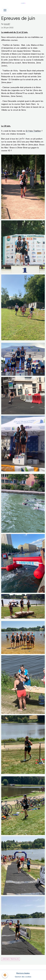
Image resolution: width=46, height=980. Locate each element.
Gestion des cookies (23, 977)
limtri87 (7, 24)
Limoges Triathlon (11, 959)
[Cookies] (5, 975)
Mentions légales (23, 973)
